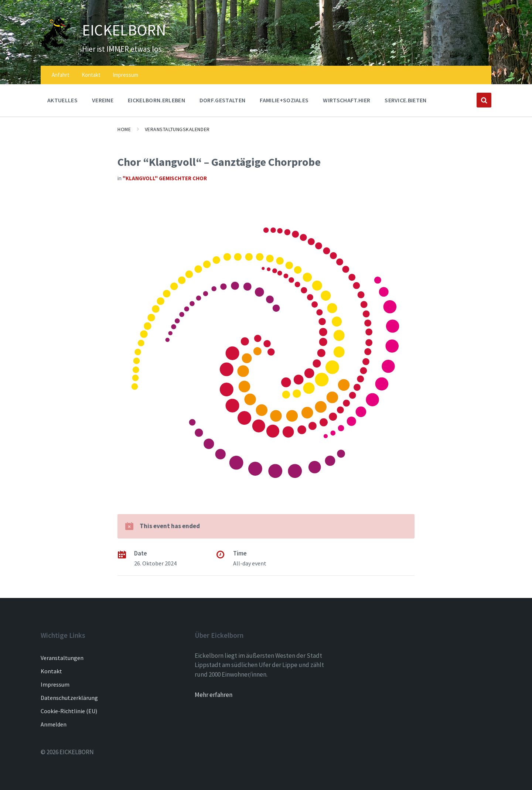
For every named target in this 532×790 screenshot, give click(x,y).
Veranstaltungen (62, 658)
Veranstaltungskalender (177, 129)
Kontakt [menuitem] (91, 75)
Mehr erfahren (214, 695)
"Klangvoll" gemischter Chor (165, 178)
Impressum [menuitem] (125, 75)
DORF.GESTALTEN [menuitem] (222, 100)
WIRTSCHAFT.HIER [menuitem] (347, 100)
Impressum (55, 684)
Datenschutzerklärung (69, 698)
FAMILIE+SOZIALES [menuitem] (284, 100)
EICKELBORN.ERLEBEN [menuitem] (156, 100)
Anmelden (54, 724)
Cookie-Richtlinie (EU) (69, 711)
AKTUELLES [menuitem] (62, 100)
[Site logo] (56, 49)
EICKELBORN (134, 29)
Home (124, 129)
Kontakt (51, 671)
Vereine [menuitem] (103, 100)
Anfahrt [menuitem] (61, 75)
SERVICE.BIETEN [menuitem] (405, 100)
